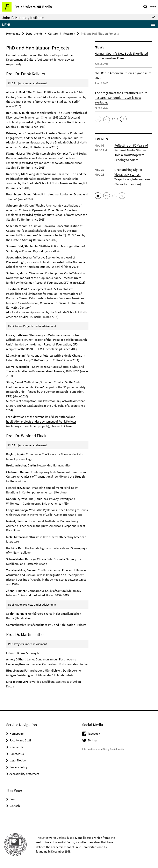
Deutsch (15, 805)
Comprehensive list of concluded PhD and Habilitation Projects (46, 624)
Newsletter (16, 747)
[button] (98, 119)
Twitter (92, 740)
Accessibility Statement (24, 773)
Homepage (13, 33)
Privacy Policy (18, 767)
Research (69, 33)
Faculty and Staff (20, 740)
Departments (34, 33)
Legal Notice (17, 760)
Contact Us (17, 753)
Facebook (94, 733)
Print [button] (13, 799)
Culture (53, 33)
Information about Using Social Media (103, 749)
